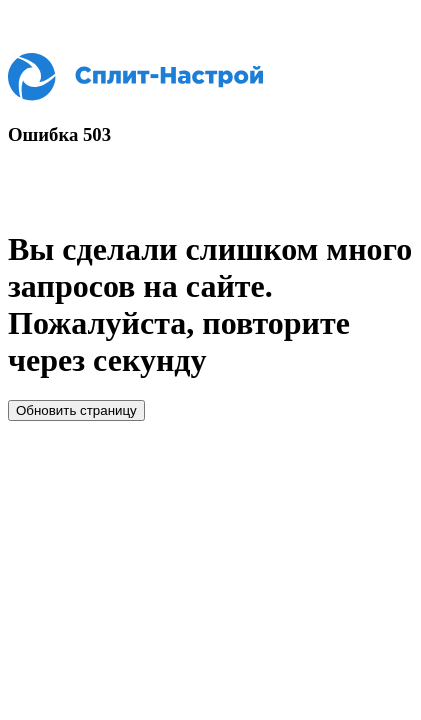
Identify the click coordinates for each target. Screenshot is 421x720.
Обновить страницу (76, 410)
